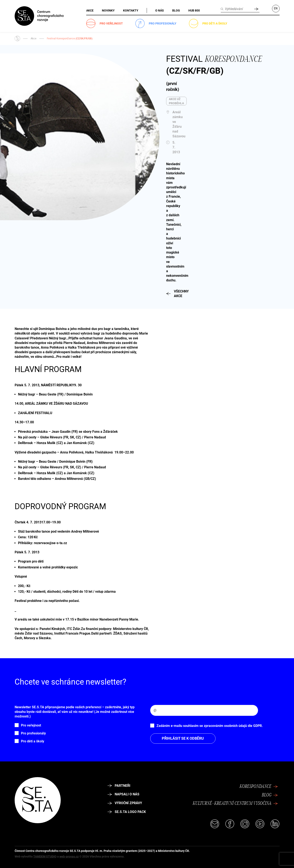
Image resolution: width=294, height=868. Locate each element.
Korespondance (259, 787)
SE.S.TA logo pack (127, 812)
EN (276, 8)
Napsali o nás (124, 794)
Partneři (119, 786)
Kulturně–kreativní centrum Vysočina (235, 804)
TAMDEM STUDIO (45, 856)
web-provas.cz (69, 856)
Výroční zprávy (125, 803)
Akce (33, 39)
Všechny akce (169, 294)
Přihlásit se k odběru (183, 738)
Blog (270, 795)
